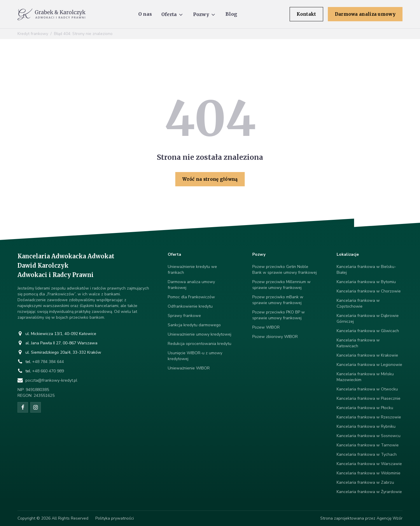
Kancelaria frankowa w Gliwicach (368, 331)
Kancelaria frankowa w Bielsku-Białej (366, 270)
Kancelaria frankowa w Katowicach (358, 343)
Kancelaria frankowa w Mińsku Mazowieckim (365, 377)
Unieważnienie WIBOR (189, 368)
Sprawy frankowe (184, 316)
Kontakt (306, 14)
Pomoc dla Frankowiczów (191, 297)
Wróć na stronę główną (210, 179)
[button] (173, 14)
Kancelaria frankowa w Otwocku (367, 389)
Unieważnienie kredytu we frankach (192, 270)
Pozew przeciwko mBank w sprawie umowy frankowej (278, 300)
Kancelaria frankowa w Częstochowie (358, 303)
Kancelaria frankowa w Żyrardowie (369, 492)
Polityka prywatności (115, 518)
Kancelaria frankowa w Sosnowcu (369, 436)
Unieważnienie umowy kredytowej (199, 334)
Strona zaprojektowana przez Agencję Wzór (361, 518)
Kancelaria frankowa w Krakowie (367, 355)
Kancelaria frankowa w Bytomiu (366, 282)
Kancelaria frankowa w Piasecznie (369, 398)
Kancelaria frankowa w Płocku (365, 408)
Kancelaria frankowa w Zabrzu (365, 482)
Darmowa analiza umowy (365, 14)
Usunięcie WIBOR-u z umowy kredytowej (195, 356)
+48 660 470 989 (48, 371)
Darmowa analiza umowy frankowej (191, 285)
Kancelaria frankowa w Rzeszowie (369, 417)
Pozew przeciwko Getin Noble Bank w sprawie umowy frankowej (285, 270)
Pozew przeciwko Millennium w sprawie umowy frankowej (281, 285)
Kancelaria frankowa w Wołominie (369, 473)
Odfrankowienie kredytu (190, 306)
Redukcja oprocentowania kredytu (199, 344)
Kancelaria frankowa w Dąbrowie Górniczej (368, 319)
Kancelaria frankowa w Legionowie (369, 365)
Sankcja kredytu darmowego (194, 325)
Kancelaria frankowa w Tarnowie (368, 445)
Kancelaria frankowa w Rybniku (366, 426)
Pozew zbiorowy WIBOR (275, 337)
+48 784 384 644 (48, 362)
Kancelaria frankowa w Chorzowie (369, 291)
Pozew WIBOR (266, 327)
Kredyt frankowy (33, 34)
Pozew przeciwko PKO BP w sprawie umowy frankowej (279, 315)
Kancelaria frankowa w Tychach (367, 454)
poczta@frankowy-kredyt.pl (51, 380)
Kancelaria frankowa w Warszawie (369, 464)
